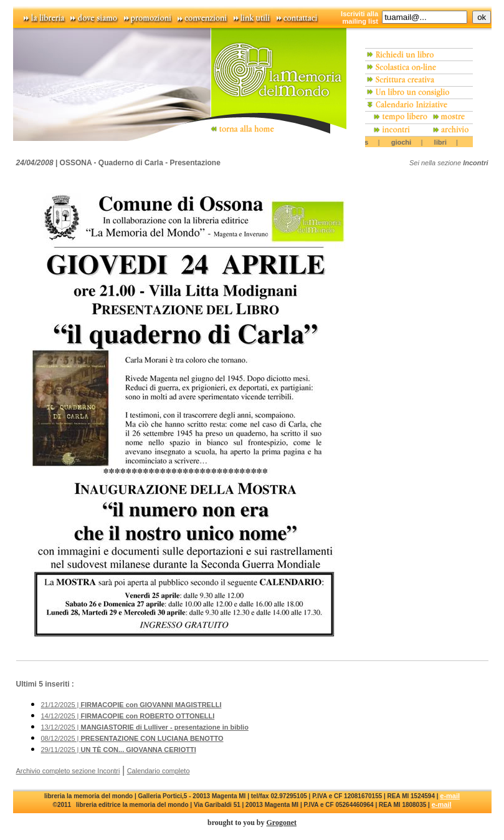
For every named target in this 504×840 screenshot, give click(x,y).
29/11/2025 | (119, 750)
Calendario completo (159, 771)
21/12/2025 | (131, 705)
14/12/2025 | (128, 716)
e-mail (450, 796)
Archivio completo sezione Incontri (68, 771)
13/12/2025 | (145, 727)
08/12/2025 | (132, 738)
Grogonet (282, 823)
